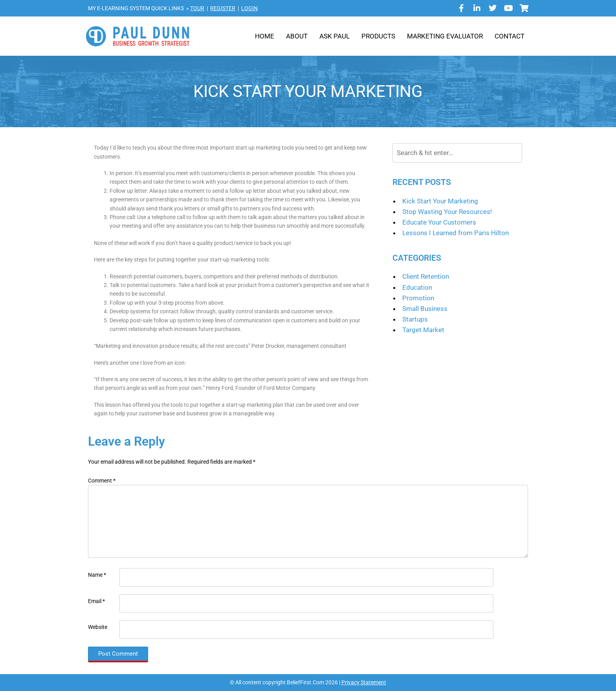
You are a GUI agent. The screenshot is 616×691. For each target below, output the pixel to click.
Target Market (423, 330)
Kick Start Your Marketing (440, 201)
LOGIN (249, 8)
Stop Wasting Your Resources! (447, 212)
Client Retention (426, 276)
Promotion (418, 298)
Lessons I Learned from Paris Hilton (456, 233)
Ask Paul (335, 36)
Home (265, 36)
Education (417, 287)
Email (96, 601)
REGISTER (223, 8)
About (297, 36)
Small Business (425, 309)
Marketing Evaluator (445, 36)
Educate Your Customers (439, 222)
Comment (102, 481)
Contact (510, 36)
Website (98, 627)
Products (378, 36)
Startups (415, 319)
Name (97, 575)
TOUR (197, 8)
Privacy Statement (364, 682)
